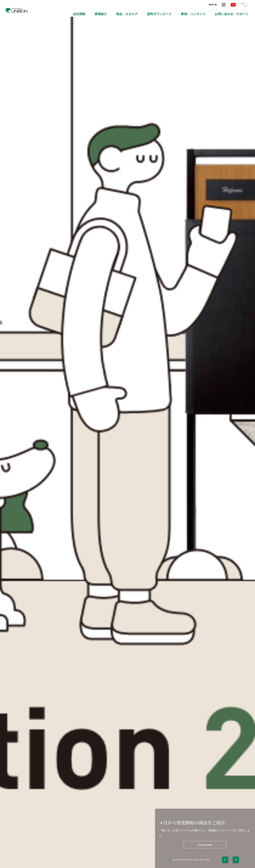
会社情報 (126, 11)
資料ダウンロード (185, 11)
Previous (225, 859)
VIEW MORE (205, 845)
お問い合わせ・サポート (238, 11)
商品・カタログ (161, 11)
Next (236, 859)
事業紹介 (142, 11)
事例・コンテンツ (210, 11)
